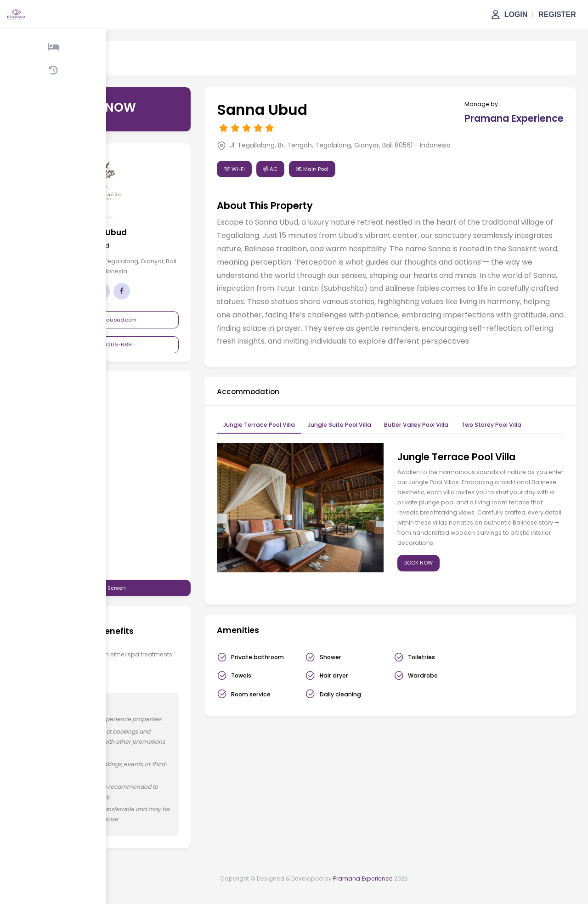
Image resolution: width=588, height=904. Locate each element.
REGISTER (557, 14)
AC (296, 179)
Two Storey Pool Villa (517, 448)
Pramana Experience (363, 893)
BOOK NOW (431, 586)
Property (76, 65)
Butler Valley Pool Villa (442, 448)
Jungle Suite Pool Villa (365, 448)
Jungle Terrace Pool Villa (285, 448)
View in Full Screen (133, 590)
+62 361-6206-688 (133, 344)
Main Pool (338, 179)
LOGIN (516, 14)
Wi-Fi (260, 179)
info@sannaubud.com (133, 319)
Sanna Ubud (117, 65)
